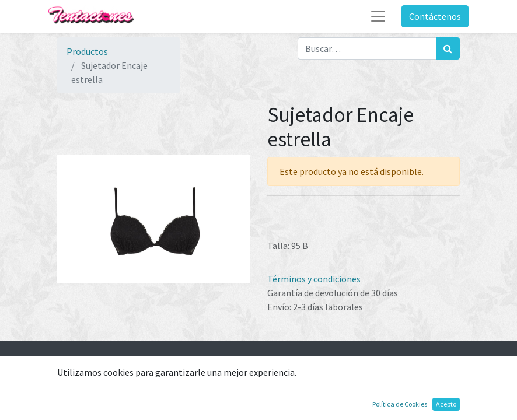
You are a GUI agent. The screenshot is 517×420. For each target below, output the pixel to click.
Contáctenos (435, 16)
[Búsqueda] (448, 48)
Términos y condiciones (314, 279)
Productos (87, 51)
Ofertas (73, 408)
